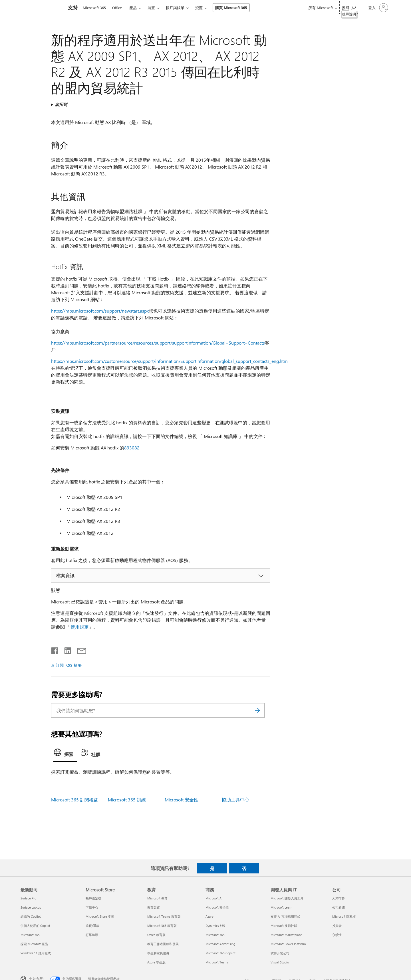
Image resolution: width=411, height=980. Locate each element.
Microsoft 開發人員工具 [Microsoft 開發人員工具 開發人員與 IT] (287, 898)
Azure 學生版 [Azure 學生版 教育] (156, 962)
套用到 (61, 104)
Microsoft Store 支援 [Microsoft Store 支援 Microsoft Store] (100, 916)
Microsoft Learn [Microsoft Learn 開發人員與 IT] (281, 907)
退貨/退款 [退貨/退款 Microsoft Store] (92, 926)
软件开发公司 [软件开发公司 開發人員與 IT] (280, 953)
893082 (132, 448)
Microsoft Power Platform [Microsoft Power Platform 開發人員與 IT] (288, 944)
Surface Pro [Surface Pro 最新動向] (28, 898)
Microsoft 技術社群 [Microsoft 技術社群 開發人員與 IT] (284, 926)
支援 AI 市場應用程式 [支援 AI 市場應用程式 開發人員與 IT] (285, 916)
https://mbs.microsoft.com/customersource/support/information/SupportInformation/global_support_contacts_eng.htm (169, 361)
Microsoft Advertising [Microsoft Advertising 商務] (220, 944)
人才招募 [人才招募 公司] (339, 898)
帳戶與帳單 (175, 8)
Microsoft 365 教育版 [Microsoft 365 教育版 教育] (162, 926)
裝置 (151, 8)
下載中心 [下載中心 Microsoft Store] (92, 907)
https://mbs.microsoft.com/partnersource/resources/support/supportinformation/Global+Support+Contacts (158, 343)
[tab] (65, 754)
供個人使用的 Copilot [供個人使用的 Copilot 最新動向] (35, 926)
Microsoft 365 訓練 (127, 800)
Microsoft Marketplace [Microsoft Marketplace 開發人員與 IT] (286, 935)
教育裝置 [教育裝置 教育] (154, 907)
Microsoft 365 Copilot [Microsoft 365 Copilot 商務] (220, 953)
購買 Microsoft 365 (231, 8)
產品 (133, 8)
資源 (199, 8)
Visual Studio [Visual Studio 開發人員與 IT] (280, 962)
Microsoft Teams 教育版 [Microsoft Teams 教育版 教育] (164, 916)
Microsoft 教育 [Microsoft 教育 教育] (157, 898)
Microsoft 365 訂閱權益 (75, 800)
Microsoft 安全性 (182, 800)
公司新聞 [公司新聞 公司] (339, 907)
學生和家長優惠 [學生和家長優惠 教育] (158, 953)
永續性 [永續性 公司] (337, 935)
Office (117, 8)
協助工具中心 (235, 800)
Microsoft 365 (94, 8)
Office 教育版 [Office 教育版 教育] (156, 935)
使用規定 (80, 627)
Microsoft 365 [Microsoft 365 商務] (215, 935)
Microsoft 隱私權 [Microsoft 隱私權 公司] (344, 916)
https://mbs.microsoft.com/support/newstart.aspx (100, 311)
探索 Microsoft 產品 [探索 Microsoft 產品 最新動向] (34, 944)
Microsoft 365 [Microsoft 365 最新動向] (30, 935)
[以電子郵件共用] (79, 649)
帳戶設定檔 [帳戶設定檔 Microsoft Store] (93, 898)
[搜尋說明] (349, 7)
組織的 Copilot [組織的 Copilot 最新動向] (31, 916)
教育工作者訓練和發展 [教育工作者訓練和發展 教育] (163, 944)
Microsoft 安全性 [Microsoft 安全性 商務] (217, 907)
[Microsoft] (40, 8)
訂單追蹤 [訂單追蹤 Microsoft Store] (92, 935)
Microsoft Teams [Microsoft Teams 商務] (217, 962)
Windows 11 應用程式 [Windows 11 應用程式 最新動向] (36, 953)
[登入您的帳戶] (378, 8)
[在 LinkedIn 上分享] (66, 649)
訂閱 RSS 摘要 (69, 665)
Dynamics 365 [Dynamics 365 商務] (215, 926)
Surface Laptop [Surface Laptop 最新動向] (31, 907)
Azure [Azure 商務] (209, 916)
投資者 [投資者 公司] (337, 926)
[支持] (72, 8)
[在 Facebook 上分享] (55, 649)
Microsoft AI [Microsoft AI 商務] (214, 898)
